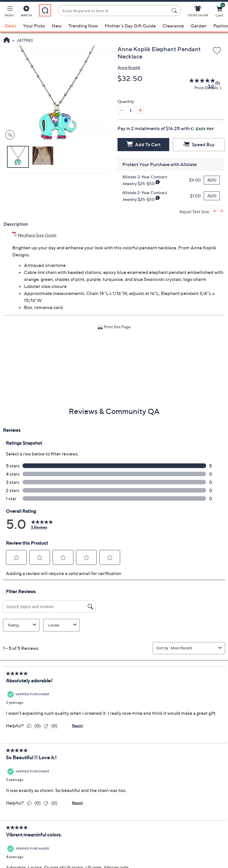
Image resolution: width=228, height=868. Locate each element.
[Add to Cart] (143, 145)
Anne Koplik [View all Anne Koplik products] (129, 67)
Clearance (173, 26)
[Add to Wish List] (217, 51)
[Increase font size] (215, 211)
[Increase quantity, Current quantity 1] (140, 110)
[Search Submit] (175, 11)
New (57, 26)
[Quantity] (131, 110)
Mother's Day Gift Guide (130, 26)
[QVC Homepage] (7, 41)
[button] (9, 12)
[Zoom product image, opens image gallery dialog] (9, 135)
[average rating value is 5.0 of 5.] (199, 83)
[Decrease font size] (222, 211)
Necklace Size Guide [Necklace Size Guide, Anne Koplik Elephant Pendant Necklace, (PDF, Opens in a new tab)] (37, 235)
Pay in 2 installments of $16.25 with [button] (166, 128)
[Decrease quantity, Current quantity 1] (121, 110)
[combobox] (114, 11)
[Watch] (26, 12)
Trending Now (83, 26)
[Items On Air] (198, 12)
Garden (199, 26)
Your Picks (34, 26)
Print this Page (117, 327)
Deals (11, 26)
